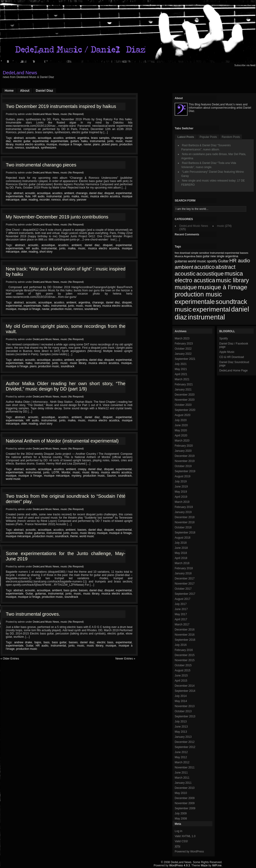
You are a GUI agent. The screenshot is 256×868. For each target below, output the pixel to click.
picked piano (110, 144)
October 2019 (183, 466)
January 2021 (183, 390)
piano (96, 144)
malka (75, 196)
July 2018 (181, 543)
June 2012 (181, 752)
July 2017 (181, 604)
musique (52, 144)
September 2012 (185, 747)
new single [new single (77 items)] (217, 256)
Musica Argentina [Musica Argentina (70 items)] (185, 256)
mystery (76, 476)
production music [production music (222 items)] (198, 294)
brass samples (100, 138)
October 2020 (183, 405)
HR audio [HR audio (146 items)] (240, 261)
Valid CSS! (181, 841)
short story (69, 200)
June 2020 (181, 425)
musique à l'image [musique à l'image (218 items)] (222, 287)
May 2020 (181, 430)
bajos (38, 642)
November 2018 (185, 522)
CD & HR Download (232, 357)
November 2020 (185, 400)
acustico (58, 138)
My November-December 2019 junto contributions (57, 217)
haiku (84, 141)
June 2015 (181, 676)
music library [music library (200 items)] (232, 280)
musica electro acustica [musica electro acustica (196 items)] (209, 277)
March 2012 (182, 762)
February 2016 (184, 650)
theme (74, 536)
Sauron (111, 476)
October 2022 (183, 349)
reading (33, 200)
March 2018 (182, 563)
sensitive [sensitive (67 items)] (204, 253)
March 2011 (182, 778)
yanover (82, 200)
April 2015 (181, 681)
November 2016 (185, 635)
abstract (19, 138)
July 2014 (181, 696)
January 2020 (183, 451)
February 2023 (184, 344)
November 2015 (185, 660)
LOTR (56, 472)
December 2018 (185, 517)
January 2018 (183, 573)
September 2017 (185, 594)
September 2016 (185, 640)
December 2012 (185, 742)
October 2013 (183, 711)
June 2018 (181, 548)
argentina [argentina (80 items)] (232, 256)
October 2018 (183, 527)
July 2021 (181, 364)
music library (93, 306)
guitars (75, 141)
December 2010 (185, 788)
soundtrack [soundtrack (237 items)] (231, 302)
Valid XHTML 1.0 (185, 836)
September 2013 (185, 716)
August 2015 (182, 670)
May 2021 (181, 369)
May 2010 (181, 793)
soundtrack (32, 148)
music (64, 114)
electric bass (105, 642)
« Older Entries (10, 659)
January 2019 (183, 512)
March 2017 (182, 624)
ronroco (19, 148)
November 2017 (185, 584)
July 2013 (181, 722)
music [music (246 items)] (183, 309)
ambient (71, 138)
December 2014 (185, 686)
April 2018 (181, 558)
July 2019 (181, 481)
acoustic (31, 138)
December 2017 (185, 579)
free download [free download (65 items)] (182, 253)
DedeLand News (20, 73)
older (24, 200)
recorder (45, 200)
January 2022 (183, 354)
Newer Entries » (125, 659)
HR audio (39, 196)
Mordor (66, 472)
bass (47, 642)
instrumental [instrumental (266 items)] (207, 317)
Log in (179, 831)
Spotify (224, 338)
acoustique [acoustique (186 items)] (210, 274)
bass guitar (71, 590)
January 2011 (183, 783)
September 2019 (185, 471)
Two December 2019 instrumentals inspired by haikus (61, 106)
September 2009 (185, 808)
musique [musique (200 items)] (186, 287)
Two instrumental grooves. (33, 614)
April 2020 (181, 436)
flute (28, 196)
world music (13, 479)
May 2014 (181, 701)
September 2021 (185, 359)
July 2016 (181, 645)
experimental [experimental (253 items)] (212, 309)
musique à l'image (70, 144)
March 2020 (182, 441)
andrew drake (23, 642)
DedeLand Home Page (233, 371)
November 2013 (185, 706)
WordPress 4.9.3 (179, 865)
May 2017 (181, 614)
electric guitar (22, 141)
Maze (204, 865)
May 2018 (181, 553)
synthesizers (49, 148)
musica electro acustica (30, 144)
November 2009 (185, 803)
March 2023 (182, 338)
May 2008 (181, 819)
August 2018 (182, 538)
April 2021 (181, 374)
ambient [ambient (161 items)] (184, 267)
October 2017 (183, 589)
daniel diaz (96, 193)
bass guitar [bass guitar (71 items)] (203, 256)
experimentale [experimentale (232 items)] (195, 302)
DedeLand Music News (46, 114)
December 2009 (185, 798)
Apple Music (227, 352)
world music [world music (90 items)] (197, 261)
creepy (82, 469)
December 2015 (185, 655)
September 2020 (185, 410)
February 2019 (184, 507)
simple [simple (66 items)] (195, 253)
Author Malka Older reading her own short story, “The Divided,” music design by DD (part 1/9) (66, 386)
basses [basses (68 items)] (244, 253)
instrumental (97, 141)
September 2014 (185, 691)
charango (117, 138)
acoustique (45, 138)
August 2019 (182, 476)
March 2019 (182, 502)
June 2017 (181, 609)
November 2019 (185, 461)
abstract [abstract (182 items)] (226, 267)
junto (110, 141)
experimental (41, 141)
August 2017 (182, 599)
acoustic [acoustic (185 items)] (185, 274)
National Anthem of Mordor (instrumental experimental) (62, 441)
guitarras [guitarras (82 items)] (181, 261)
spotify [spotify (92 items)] (212, 261)
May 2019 (181, 492)
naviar (87, 144)
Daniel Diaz (44, 91)
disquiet (109, 193)
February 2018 (184, 568)
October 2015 (183, 665)
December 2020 (185, 395)
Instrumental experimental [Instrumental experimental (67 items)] (224, 253)
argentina (83, 138)
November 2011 (185, 767)
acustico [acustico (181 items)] (205, 267)
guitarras (39, 533)
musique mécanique (57, 476)
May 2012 (181, 757)
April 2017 (181, 619)
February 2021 (184, 384)
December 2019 (185, 456)
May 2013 (181, 732)
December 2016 (185, 630)
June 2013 (181, 727)
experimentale (59, 141)
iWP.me (217, 865)
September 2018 (185, 533)
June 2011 (181, 773)
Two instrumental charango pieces (41, 165)
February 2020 (184, 446)
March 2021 (182, 379)
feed (253, 65)
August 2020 (182, 415)
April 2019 (181, 497)
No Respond (76, 114)
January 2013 (183, 737)
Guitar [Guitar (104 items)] (223, 261)
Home (9, 91)
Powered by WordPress (189, 852)
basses (82, 530)
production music (61, 309)
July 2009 (181, 813)
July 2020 (181, 420)
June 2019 (181, 487)
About (25, 91)
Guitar (29, 533)
